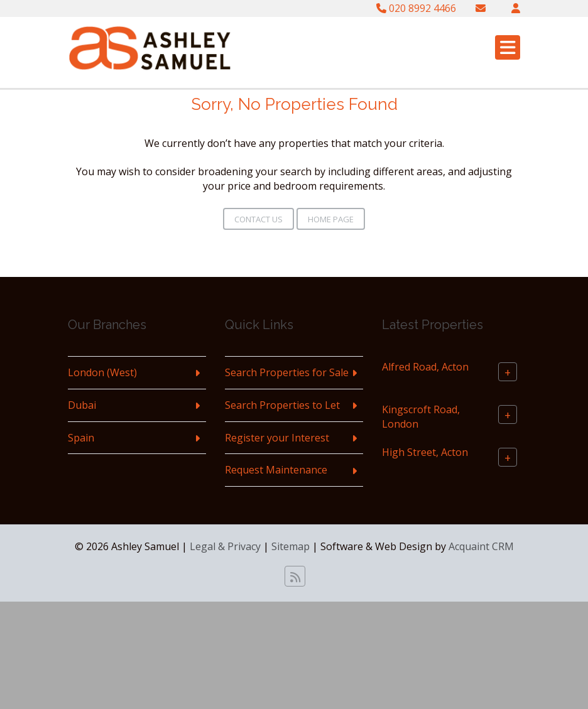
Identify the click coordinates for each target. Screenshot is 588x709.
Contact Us (259, 219)
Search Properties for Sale (287, 372)
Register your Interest (277, 438)
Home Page (331, 219)
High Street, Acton (425, 452)
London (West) (102, 372)
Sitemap (291, 546)
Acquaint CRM (481, 546)
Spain (81, 438)
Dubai (82, 405)
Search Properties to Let (282, 405)
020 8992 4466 (416, 8)
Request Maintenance (276, 470)
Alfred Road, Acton (425, 367)
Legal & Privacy (225, 546)
